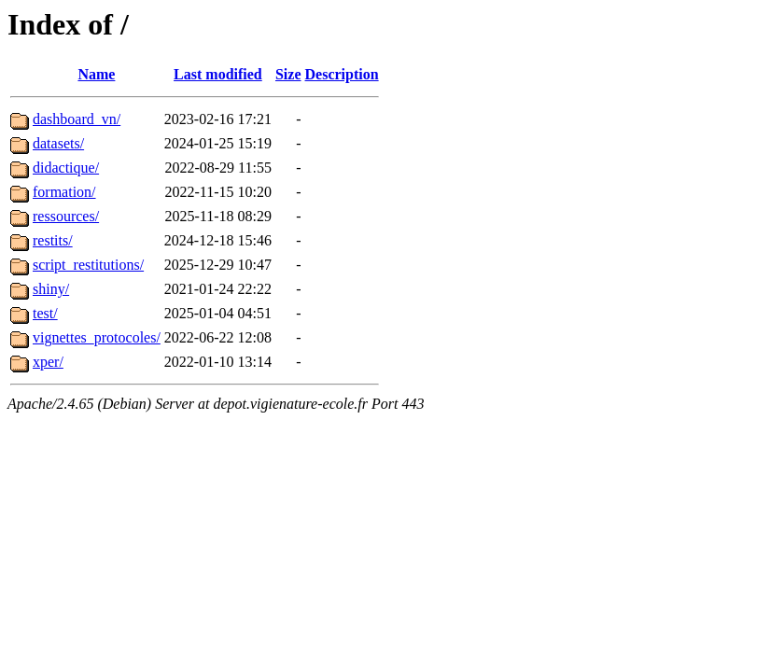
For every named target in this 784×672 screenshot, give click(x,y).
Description (342, 74)
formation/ (64, 192)
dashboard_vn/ (77, 119)
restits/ (53, 240)
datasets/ (58, 143)
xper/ (48, 362)
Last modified (218, 74)
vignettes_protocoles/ (97, 337)
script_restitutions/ (88, 265)
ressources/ (66, 216)
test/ (45, 313)
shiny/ (51, 289)
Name (96, 74)
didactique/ (66, 168)
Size (288, 74)
